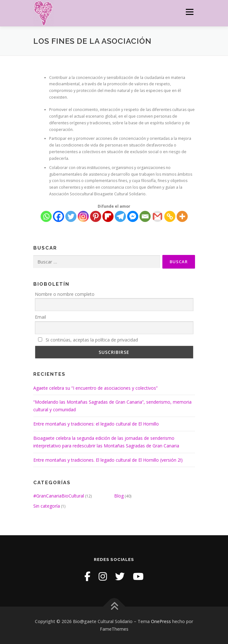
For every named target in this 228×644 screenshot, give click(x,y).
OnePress (161, 621)
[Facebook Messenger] (133, 216)
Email (40, 317)
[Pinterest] (96, 216)
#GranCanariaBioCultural (59, 496)
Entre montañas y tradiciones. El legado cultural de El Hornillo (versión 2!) (108, 460)
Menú (189, 12)
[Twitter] (71, 216)
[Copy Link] (170, 216)
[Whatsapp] (46, 216)
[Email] (145, 216)
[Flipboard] (108, 216)
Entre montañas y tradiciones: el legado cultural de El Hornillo (96, 424)
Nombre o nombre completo (65, 294)
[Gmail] (157, 216)
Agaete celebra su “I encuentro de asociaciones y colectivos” (95, 388)
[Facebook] (59, 216)
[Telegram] (120, 216)
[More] (182, 216)
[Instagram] (83, 216)
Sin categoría (47, 506)
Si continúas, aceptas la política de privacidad (88, 340)
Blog (119, 496)
